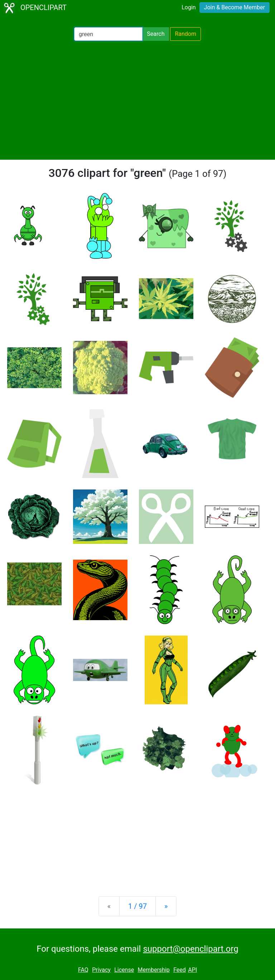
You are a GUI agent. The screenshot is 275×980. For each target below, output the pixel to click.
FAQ (83, 970)
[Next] (166, 906)
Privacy (101, 970)
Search (156, 34)
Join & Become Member (235, 7)
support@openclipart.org (190, 949)
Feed (180, 970)
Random (185, 34)
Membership (153, 970)
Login (189, 7)
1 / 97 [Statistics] (137, 906)
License (124, 970)
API (192, 970)
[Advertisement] (137, 100)
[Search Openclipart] (108, 34)
